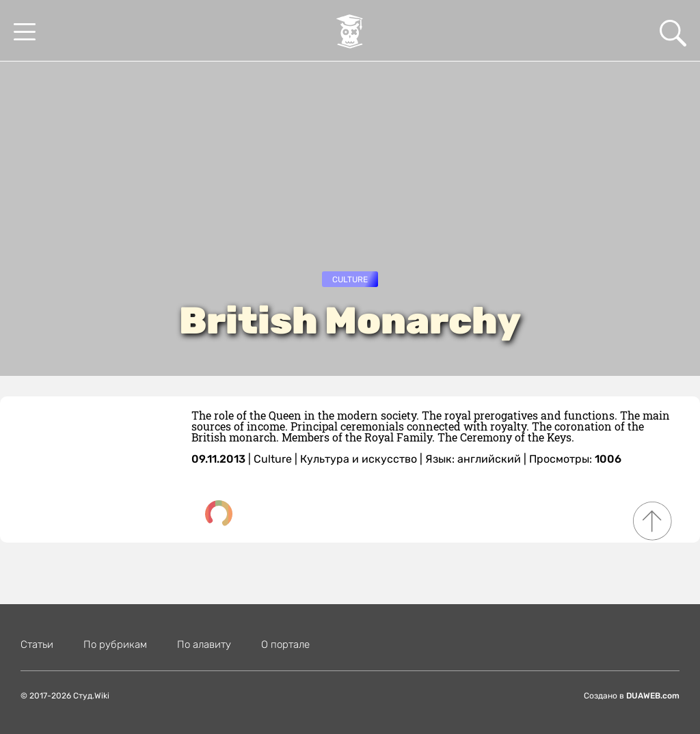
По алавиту (204, 644)
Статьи (37, 644)
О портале (285, 644)
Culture (350, 280)
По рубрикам (115, 644)
